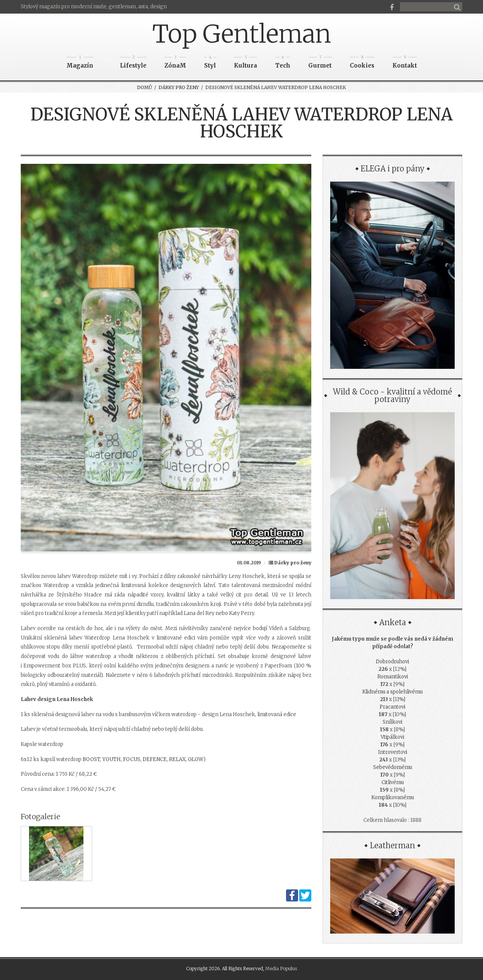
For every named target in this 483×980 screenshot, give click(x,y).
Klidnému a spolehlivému (392, 692)
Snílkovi (392, 722)
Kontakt (405, 63)
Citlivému (393, 782)
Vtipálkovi (392, 737)
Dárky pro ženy (179, 87)
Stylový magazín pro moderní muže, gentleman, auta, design (94, 7)
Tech (283, 63)
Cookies (362, 63)
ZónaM (175, 63)
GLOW (196, 759)
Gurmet (320, 63)
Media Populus (281, 968)
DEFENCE (155, 759)
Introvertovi (393, 752)
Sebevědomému (393, 767)
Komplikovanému (393, 797)
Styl (210, 63)
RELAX (177, 759)
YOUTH (112, 759)
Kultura (245, 63)
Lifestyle (133, 63)
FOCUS (132, 759)
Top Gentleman (242, 34)
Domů (145, 87)
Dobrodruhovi (392, 662)
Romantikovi (393, 677)
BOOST (91, 759)
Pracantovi (392, 707)
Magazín (80, 63)
